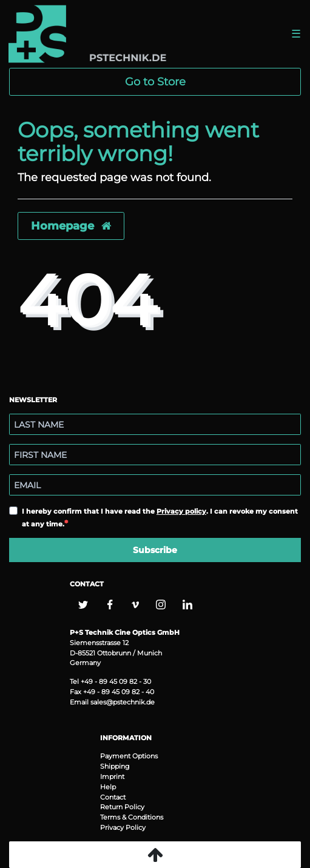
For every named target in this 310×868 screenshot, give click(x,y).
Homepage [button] (71, 226)
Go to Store (155, 81)
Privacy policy (181, 511)
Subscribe (155, 550)
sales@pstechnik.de (123, 702)
